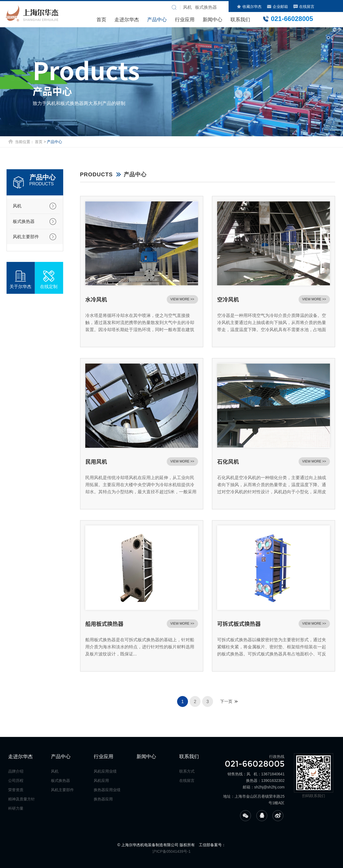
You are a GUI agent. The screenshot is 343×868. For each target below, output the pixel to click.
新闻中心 (213, 20)
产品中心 (157, 20)
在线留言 (304, 7)
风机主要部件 (26, 237)
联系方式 (187, 771)
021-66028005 (288, 19)
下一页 (226, 701)
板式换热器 (24, 221)
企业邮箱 (277, 7)
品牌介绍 (16, 771)
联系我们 (240, 20)
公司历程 (16, 781)
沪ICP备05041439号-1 (171, 851)
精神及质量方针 (22, 799)
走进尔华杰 (127, 20)
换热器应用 (103, 799)
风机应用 (101, 781)
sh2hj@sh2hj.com (269, 787)
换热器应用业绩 (107, 790)
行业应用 (185, 20)
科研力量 (16, 808)
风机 (17, 206)
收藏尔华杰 (249, 7)
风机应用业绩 (105, 771)
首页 (101, 20)
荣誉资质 (16, 790)
